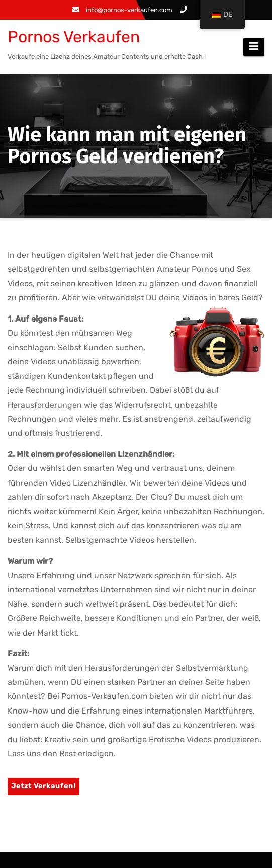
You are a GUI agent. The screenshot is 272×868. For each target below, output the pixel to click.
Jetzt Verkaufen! (43, 786)
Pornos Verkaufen (74, 37)
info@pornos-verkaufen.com (122, 10)
